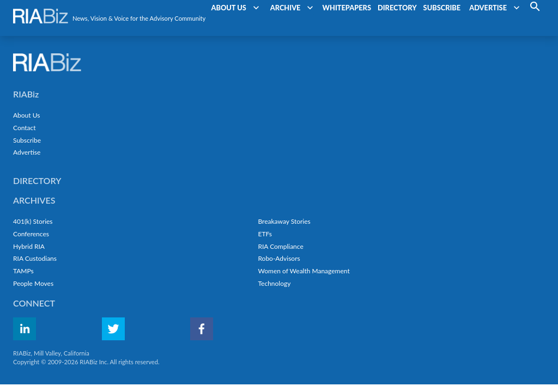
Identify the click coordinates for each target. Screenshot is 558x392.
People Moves (33, 283)
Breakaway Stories (284, 221)
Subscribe (27, 140)
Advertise (27, 152)
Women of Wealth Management (304, 271)
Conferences (31, 234)
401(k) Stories (33, 221)
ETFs (265, 234)
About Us (26, 115)
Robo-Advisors (279, 258)
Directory (37, 180)
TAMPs (23, 271)
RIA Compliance (280, 246)
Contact (25, 128)
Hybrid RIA (29, 246)
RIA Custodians (35, 258)
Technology (274, 283)
